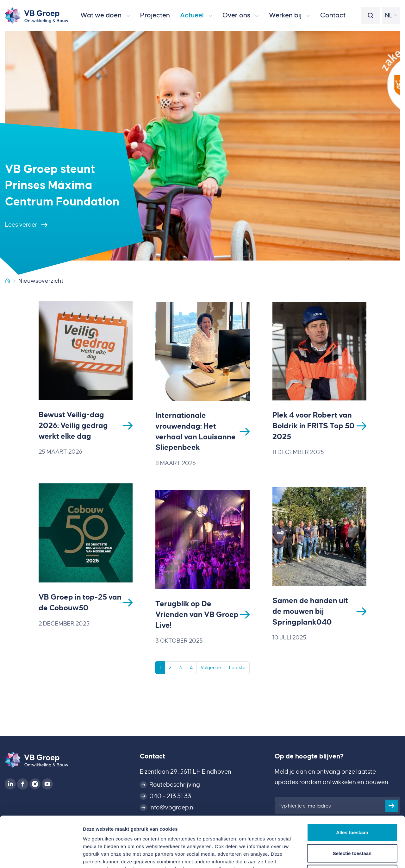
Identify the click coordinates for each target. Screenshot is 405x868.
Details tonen (342, 855)
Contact (153, 756)
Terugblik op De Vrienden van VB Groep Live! (197, 615)
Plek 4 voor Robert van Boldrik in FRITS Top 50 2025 (314, 426)
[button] (105, 16)
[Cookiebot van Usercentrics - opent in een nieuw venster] (41, 856)
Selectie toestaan (352, 806)
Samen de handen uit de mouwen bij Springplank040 (310, 612)
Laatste (237, 669)
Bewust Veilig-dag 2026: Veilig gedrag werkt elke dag (73, 425)
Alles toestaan (352, 785)
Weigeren (352, 826)
